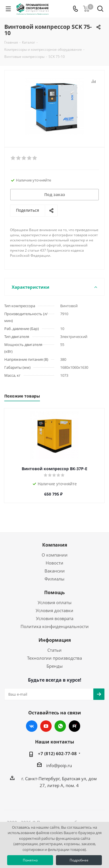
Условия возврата (55, 618)
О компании (55, 555)
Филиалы (54, 579)
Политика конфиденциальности (55, 626)
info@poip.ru (59, 765)
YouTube (46, 726)
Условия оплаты (55, 602)
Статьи (54, 650)
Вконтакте (32, 726)
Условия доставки (54, 610)
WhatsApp (60, 726)
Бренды (55, 666)
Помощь (54, 592)
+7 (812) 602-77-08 (57, 753)
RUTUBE (74, 726)
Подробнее (79, 860)
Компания (55, 545)
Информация (55, 640)
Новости (54, 563)
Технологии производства (54, 658)
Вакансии (55, 571)
